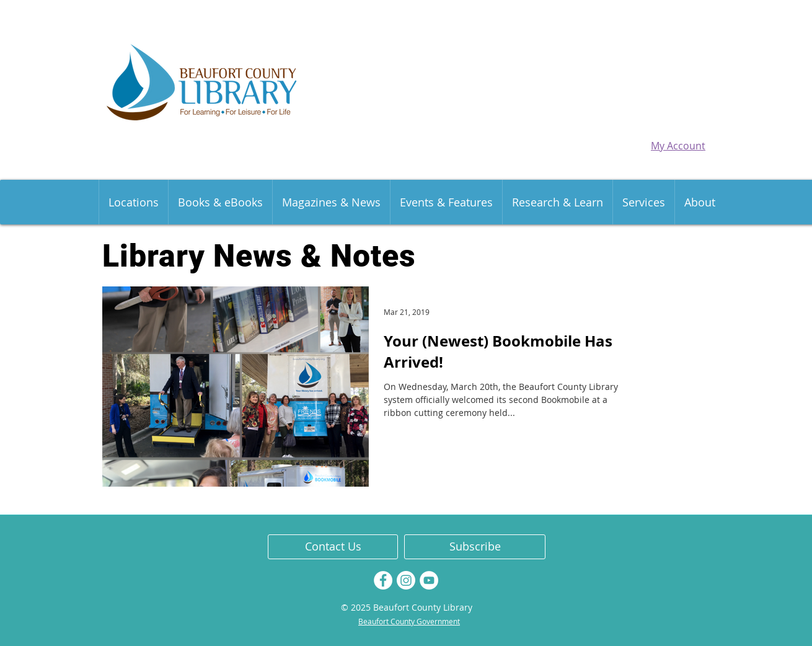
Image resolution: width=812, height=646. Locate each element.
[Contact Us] (333, 547)
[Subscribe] (475, 547)
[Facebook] (383, 580)
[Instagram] (406, 580)
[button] (133, 202)
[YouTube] (429, 580)
